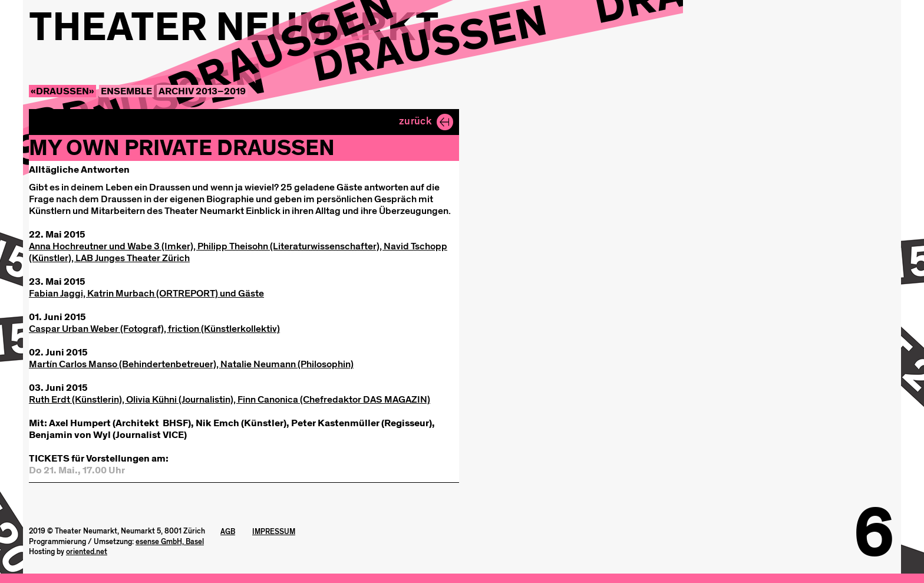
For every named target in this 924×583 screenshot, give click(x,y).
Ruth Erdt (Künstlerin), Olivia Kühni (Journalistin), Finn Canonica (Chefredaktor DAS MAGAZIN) (230, 399)
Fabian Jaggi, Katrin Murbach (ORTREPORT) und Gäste (146, 293)
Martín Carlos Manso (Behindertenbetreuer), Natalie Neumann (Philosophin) (191, 364)
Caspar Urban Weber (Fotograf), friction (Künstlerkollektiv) (154, 329)
